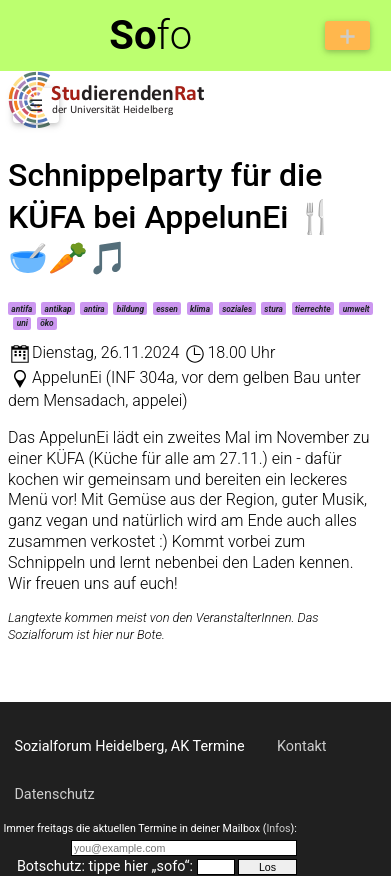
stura (273, 309)
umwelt (356, 309)
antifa (21, 309)
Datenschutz (54, 794)
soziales (237, 309)
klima (200, 309)
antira (94, 309)
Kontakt (302, 746)
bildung (130, 309)
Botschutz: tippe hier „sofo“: (105, 866)
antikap (58, 309)
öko (47, 323)
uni (22, 323)
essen (167, 309)
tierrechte (312, 309)
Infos (278, 828)
